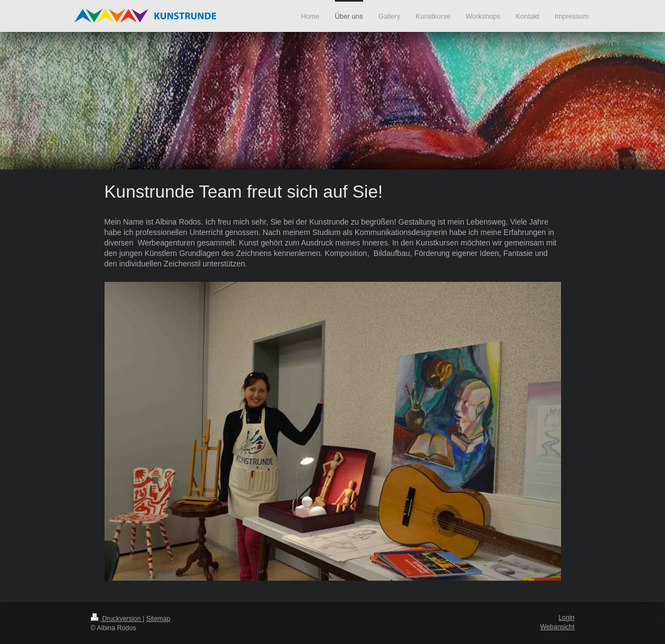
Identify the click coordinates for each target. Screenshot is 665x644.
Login (566, 618)
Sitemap (158, 619)
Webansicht (557, 627)
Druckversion (117, 619)
